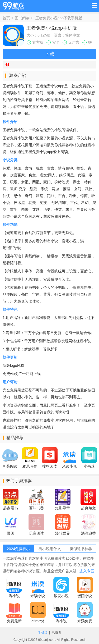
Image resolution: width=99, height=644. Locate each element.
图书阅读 (22, 18)
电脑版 (56, 633)
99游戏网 (13, 5)
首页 (6, 18)
